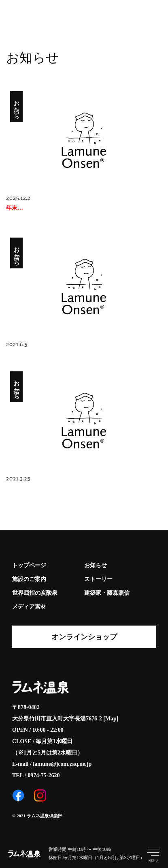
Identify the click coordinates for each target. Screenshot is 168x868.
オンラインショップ (84, 637)
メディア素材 (29, 607)
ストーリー (98, 579)
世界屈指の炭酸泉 (35, 593)
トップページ (29, 565)
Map (111, 719)
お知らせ (96, 565)
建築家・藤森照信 (107, 593)
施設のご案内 (29, 579)
